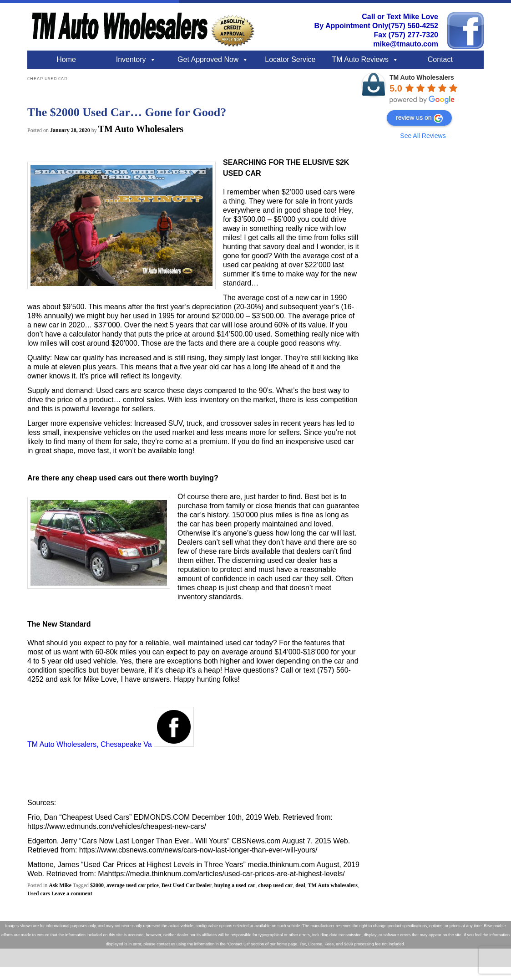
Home (66, 59)
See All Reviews (423, 136)
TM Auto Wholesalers (141, 129)
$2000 (97, 885)
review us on (419, 118)
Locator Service (290, 59)
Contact (440, 59)
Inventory (131, 59)
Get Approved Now (208, 59)
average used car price (133, 885)
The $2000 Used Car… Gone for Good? (127, 112)
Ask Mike (60, 885)
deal (300, 885)
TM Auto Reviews (360, 59)
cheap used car (275, 885)
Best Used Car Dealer (187, 885)
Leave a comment (72, 893)
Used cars (39, 893)
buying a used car (235, 885)
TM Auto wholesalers (333, 885)
